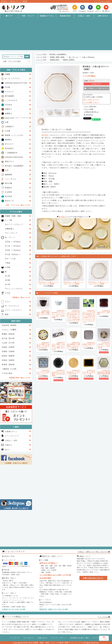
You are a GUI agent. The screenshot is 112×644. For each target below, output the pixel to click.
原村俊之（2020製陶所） (15, 166)
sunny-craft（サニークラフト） (17, 118)
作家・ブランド (28, 16)
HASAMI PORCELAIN (14, 157)
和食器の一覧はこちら (21, 297)
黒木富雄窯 (9, 96)
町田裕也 (8, 188)
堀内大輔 (8, 183)
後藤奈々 (8, 109)
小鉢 (8, 276)
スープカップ (12, 233)
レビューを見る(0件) (90, 106)
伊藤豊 (8, 74)
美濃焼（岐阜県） (9, 334)
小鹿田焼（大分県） (10, 369)
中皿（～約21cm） (14, 250)
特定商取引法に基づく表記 (79, 638)
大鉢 (8, 284)
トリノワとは (98, 1)
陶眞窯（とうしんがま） (15, 135)
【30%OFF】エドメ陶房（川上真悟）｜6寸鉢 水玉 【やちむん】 (43, 345)
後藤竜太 (8, 113)
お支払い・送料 (84, 16)
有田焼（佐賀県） (9, 347)
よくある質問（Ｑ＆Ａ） (91, 102)
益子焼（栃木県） (9, 338)
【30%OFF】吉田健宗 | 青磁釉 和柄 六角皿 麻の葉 (104, 372)
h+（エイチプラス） (13, 79)
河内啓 (8, 87)
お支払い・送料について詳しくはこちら (93, 552)
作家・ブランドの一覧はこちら (18, 205)
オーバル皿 (11, 259)
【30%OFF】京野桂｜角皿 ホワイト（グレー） (89, 344)
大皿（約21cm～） (14, 254)
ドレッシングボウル (15, 289)
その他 (8, 293)
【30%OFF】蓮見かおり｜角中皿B (104, 312)
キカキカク (9, 92)
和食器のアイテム (47, 16)
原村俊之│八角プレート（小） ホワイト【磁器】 (99, 283)
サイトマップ (97, 638)
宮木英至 (8, 196)
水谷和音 (8, 192)
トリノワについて (12, 436)
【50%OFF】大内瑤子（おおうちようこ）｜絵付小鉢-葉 (104, 345)
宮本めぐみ (9, 201)
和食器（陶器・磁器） (14, 216)
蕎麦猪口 (10, 229)
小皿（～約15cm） (14, 246)
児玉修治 (8, 105)
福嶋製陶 (8, 175)
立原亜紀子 (9, 127)
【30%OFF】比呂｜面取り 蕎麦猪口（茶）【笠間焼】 (43, 313)
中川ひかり (9, 144)
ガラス (8, 302)
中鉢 (8, 280)
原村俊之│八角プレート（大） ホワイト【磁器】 (49, 283)
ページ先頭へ (104, 638)
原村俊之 (45, 135)
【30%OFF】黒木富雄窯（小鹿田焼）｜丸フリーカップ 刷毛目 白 (73, 345)
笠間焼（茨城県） (9, 351)
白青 (7, 122)
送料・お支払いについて (91, 100)
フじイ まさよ (10, 179)
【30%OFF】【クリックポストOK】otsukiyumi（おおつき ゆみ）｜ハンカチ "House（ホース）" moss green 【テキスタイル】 (73, 316)
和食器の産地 (65, 16)
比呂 (7, 170)
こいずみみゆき (11, 100)
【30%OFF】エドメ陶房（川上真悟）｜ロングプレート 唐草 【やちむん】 (58, 346)
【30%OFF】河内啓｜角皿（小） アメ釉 (89, 372)
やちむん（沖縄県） (10, 330)
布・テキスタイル (12, 306)
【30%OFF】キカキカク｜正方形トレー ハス (43, 372)
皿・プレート (10, 237)
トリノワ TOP (41, 54)
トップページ (15, 638)
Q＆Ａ (6, 449)
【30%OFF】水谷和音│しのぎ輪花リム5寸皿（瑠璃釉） (58, 373)
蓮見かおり (9, 161)
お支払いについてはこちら (14, 609)
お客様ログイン (9, 431)
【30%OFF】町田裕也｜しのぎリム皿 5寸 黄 (73, 372)
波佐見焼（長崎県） (10, 325)
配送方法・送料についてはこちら (54, 609)
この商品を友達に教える (91, 112)
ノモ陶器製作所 (11, 153)
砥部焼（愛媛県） (9, 356)
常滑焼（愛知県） (9, 365)
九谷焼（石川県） (9, 343)
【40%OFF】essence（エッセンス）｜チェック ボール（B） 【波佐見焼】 (58, 314)
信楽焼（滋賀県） (9, 360)
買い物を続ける (88, 115)
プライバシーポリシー (59, 638)
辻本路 (8, 131)
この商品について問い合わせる (96, 88)
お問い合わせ (103, 16)
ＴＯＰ (9, 16)
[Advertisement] (56, 35)
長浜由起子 (9, 148)
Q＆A (108, 1)
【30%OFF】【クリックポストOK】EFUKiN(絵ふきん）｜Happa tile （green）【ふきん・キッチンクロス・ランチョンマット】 (89, 317)
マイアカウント (29, 638)
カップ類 (8, 220)
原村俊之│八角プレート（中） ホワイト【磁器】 (74, 283)
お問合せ (7, 445)
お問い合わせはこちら (93, 578)
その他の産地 (7, 373)
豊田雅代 (8, 140)
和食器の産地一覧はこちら (20, 378)
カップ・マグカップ (15, 224)
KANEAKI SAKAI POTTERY (16, 83)
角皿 (8, 263)
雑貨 (7, 314)
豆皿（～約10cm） (14, 242)
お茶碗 (8, 267)
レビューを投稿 (88, 109)
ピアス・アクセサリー (14, 310)
